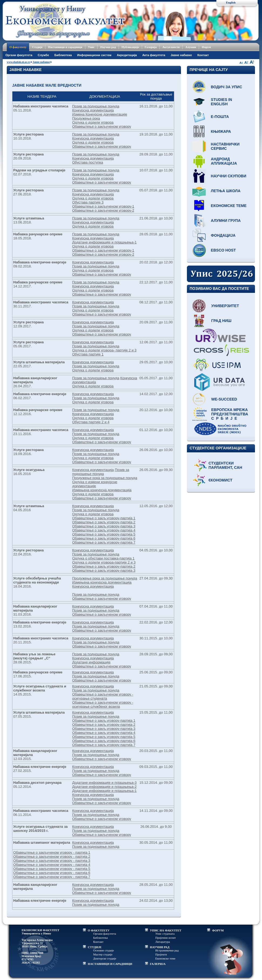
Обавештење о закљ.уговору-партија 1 (104, 518)
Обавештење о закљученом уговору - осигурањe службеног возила (103, 704)
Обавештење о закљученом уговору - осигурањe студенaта (103, 696)
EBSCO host (224, 250)
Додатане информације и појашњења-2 (104, 787)
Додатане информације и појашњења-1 (104, 242)
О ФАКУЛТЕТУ (99, 930)
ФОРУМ (218, 930)
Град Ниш (221, 321)
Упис (91, 47)
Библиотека (63, 55)
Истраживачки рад (167, 950)
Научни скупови (229, 176)
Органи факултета (105, 934)
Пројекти (161, 954)
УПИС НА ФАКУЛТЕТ (166, 930)
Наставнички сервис (225, 146)
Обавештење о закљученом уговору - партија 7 (52, 877)
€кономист (220, 480)
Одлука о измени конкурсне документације (95, 484)
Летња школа (226, 191)
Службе (43, 55)
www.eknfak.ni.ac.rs (19, 62)
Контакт (203, 55)
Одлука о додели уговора (93, 122)
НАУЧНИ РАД (160, 947)
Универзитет (225, 306)
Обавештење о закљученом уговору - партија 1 (52, 852)
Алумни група (226, 221)
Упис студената (165, 934)
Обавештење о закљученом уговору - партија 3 (52, 861)
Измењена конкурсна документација (102, 490)
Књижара (221, 131)
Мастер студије (103, 954)
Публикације (130, 47)
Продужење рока (86, 118)
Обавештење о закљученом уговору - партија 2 (52, 857)
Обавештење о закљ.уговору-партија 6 (104, 538)
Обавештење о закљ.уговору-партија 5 (104, 534)
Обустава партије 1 (88, 354)
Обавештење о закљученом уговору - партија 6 (52, 873)
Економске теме (229, 206)
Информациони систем (94, 55)
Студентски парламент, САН (225, 465)
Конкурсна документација (93, 110)
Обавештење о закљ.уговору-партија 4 (104, 530)
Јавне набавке (181, 55)
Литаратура (163, 942)
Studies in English (222, 102)
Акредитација (127, 55)
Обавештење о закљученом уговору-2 (103, 210)
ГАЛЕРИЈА (158, 964)
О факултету (18, 47)
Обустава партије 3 (88, 202)
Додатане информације (91, 662)
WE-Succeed (224, 399)
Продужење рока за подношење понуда (105, 478)
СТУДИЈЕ (95, 947)
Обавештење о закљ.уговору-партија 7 (104, 542)
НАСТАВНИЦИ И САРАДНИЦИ (110, 964)
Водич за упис (227, 87)
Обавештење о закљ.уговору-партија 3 (104, 526)
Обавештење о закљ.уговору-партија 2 (104, 522)
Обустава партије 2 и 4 (91, 422)
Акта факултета (154, 55)
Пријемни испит (166, 938)
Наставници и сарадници (65, 47)
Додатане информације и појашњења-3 (104, 783)
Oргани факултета (19, 55)
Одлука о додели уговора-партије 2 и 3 (104, 562)
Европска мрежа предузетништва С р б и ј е (230, 414)
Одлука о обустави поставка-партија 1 (103, 558)
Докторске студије (105, 958)
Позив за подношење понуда (96, 106)
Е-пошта (220, 117)
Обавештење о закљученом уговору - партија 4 (52, 865)
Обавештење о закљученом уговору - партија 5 (52, 869)
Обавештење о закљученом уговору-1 (103, 206)
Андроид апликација (224, 161)
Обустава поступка (88, 162)
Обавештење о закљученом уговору (102, 126)
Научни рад (108, 47)
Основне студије (104, 950)
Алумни (191, 47)
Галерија (151, 47)
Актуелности (171, 47)
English (231, 2)
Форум (206, 47)
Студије (37, 47)
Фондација (223, 235)
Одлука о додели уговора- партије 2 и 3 (104, 350)
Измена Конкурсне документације (100, 114)
